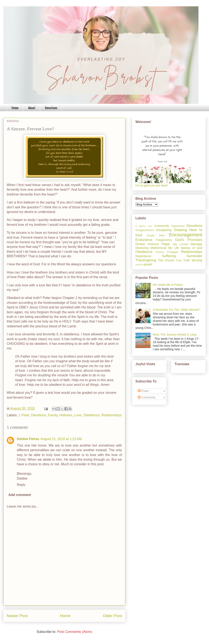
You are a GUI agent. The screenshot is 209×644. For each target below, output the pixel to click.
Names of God (192, 248)
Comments (147, 397)
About (32, 108)
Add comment (20, 495)
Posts (143, 391)
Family (53, 415)
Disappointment (145, 230)
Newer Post (17, 616)
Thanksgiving (146, 260)
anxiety (139, 264)
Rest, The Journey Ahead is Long (175, 335)
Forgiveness (164, 240)
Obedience (91, 415)
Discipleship (164, 230)
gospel (148, 264)
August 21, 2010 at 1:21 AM (61, 439)
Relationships (112, 415)
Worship (197, 260)
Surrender (194, 256)
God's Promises (189, 240)
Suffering (169, 256)
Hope (165, 244)
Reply (21, 485)
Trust (179, 261)
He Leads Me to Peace (168, 285)
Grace (140, 244)
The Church (166, 260)
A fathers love (144, 226)
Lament (184, 244)
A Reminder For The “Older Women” (177, 310)
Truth (187, 260)
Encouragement (186, 235)
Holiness (66, 415)
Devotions (51, 108)
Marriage (196, 244)
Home (15, 108)
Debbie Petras (28, 439)
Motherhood (158, 248)
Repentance (143, 256)
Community (162, 226)
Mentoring (142, 248)
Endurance (144, 240)
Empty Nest (156, 235)
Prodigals (173, 252)
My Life (174, 248)
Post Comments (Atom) (75, 632)
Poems (160, 252)
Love (78, 415)
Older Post (112, 616)
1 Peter (24, 415)
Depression (178, 226)
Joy (175, 244)
